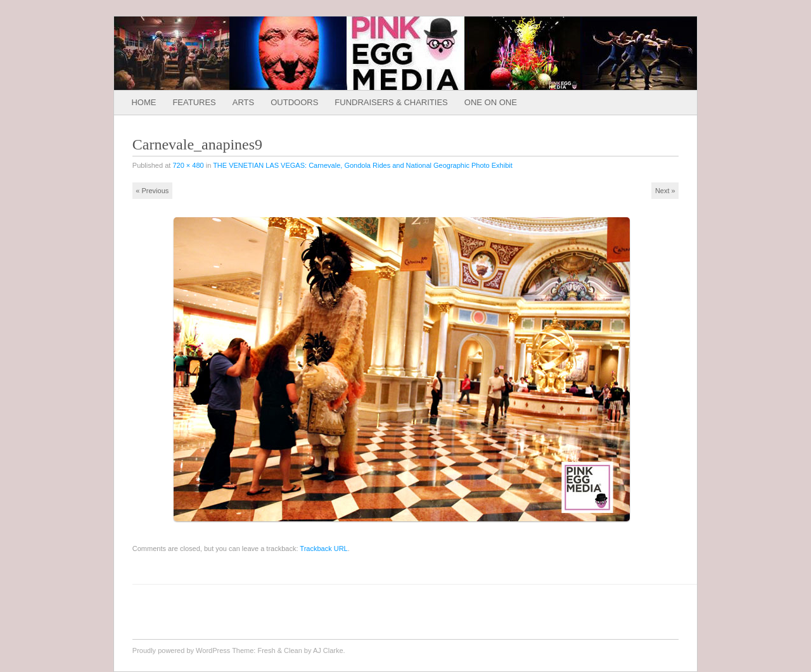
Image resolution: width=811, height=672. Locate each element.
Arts (243, 102)
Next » (665, 191)
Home (144, 102)
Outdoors (294, 102)
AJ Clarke (328, 650)
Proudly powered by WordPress (181, 650)
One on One (491, 102)
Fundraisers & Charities (391, 102)
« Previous (152, 191)
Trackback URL (323, 548)
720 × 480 (188, 165)
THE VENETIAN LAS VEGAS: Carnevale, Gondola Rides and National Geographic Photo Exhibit (363, 165)
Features (194, 102)
